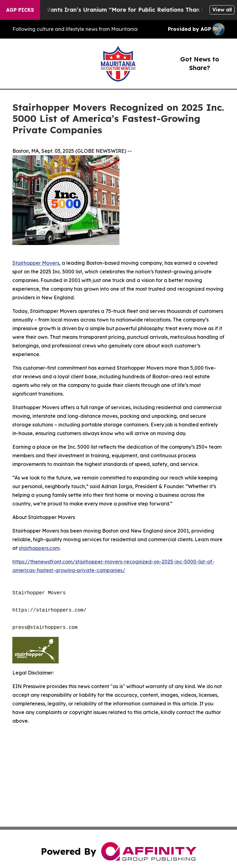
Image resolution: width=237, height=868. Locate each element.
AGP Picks (20, 10)
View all (222, 10)
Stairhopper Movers (36, 263)
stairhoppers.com (39, 548)
